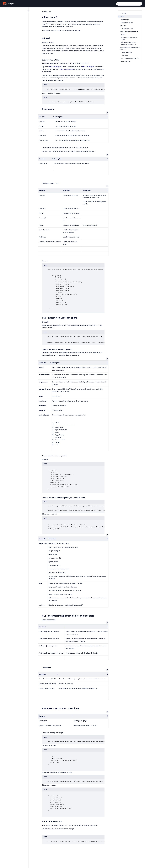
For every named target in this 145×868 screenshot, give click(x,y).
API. (50, 12)
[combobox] (129, 4)
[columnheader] (46, 117)
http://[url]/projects (55, 67)
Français (11, 4)
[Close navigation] (28, 12)
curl (79, 30)
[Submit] (118, 4)
